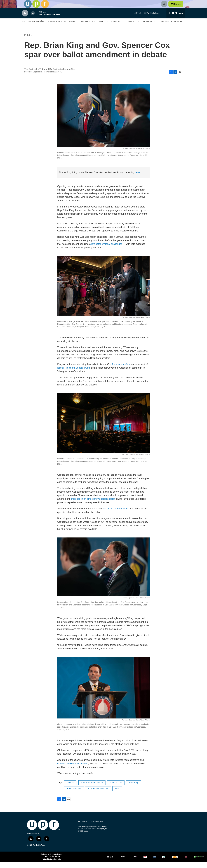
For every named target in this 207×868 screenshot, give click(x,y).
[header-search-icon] (165, 7)
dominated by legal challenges (106, 250)
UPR (117, 794)
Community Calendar (170, 27)
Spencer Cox (116, 789)
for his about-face (121, 370)
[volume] (33, 19)
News (72, 27)
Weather (147, 27)
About (102, 27)
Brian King (134, 789)
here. (138, 178)
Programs (87, 27)
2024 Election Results (98, 794)
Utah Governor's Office (92, 789)
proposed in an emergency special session (93, 505)
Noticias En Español (33, 27)
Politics (28, 41)
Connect (132, 27)
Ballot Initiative (74, 794)
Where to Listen (57, 27)
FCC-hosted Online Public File (91, 827)
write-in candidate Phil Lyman (73, 769)
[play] (25, 19)
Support (116, 27)
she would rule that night (115, 515)
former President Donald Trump (74, 374)
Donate (179, 7)
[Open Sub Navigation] (77, 27)
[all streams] (176, 19)
